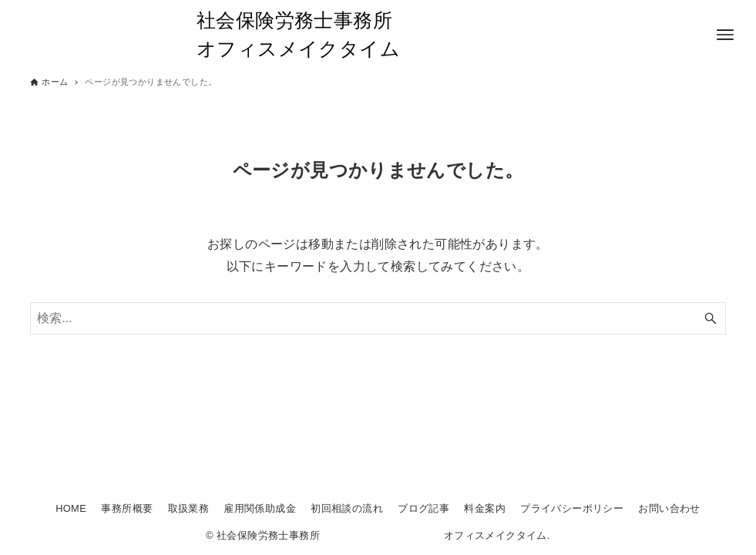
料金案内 (485, 508)
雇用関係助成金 (260, 508)
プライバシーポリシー (572, 508)
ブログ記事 (423, 508)
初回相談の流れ (347, 508)
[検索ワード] (378, 318)
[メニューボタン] (725, 35)
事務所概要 (127, 508)
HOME (71, 508)
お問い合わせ (669, 508)
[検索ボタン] (711, 318)
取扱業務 (189, 508)
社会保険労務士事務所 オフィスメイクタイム (378, 35)
